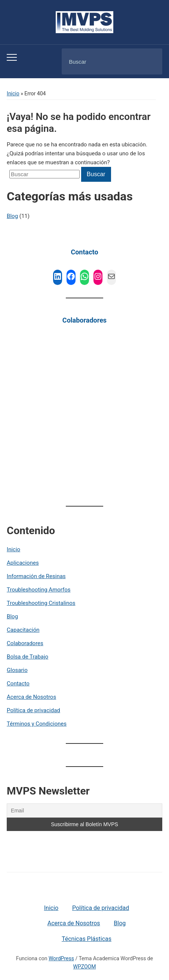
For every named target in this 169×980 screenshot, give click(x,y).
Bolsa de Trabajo (27, 657)
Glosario (17, 670)
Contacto (84, 252)
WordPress (61, 958)
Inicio (13, 93)
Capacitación (23, 630)
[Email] (84, 811)
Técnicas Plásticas (87, 939)
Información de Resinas (36, 576)
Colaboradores (84, 320)
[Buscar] (102, 61)
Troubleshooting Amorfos (39, 590)
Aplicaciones (23, 563)
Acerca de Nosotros (31, 697)
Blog (12, 616)
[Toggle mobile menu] (12, 57)
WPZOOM (85, 967)
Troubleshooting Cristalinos (41, 603)
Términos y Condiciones (37, 724)
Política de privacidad (33, 710)
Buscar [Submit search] (150, 62)
